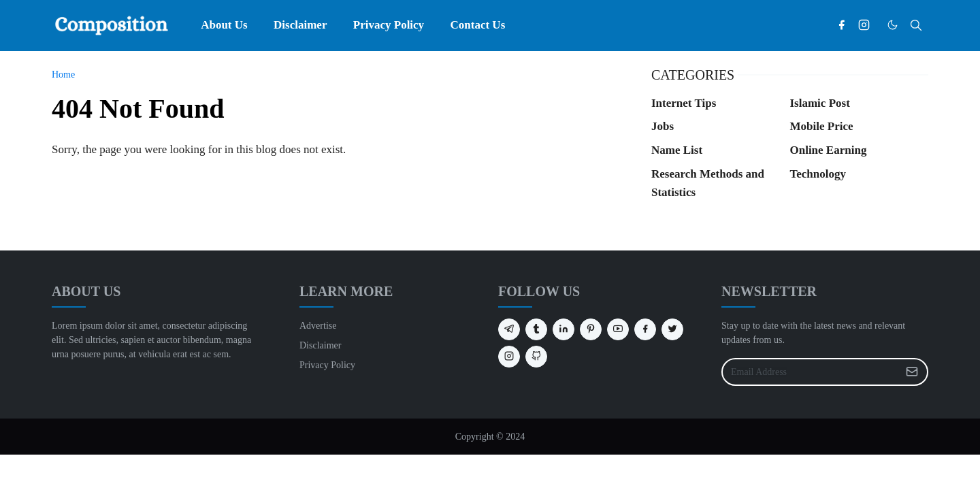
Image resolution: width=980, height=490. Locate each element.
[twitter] (672, 329)
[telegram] (509, 329)
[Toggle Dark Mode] (893, 25)
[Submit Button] (912, 372)
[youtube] (618, 329)
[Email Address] (810, 372)
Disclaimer (320, 345)
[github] (536, 357)
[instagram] (864, 25)
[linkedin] (563, 329)
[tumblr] (536, 329)
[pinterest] (591, 329)
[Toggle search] (916, 25)
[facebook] (842, 25)
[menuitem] (224, 25)
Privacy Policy (327, 365)
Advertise (318, 326)
